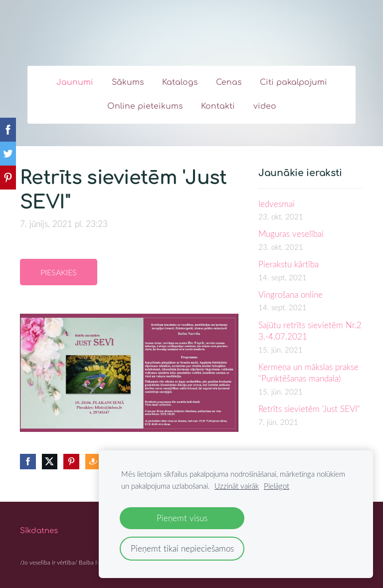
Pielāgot (277, 486)
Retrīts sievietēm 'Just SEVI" (309, 409)
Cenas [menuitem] (229, 82)
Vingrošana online (290, 294)
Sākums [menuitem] (128, 82)
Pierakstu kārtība (288, 264)
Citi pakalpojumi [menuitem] (293, 82)
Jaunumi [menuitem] (75, 82)
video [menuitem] (265, 106)
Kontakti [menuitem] (218, 106)
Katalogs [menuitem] (180, 82)
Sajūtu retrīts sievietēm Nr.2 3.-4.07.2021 (310, 331)
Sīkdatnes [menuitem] (39, 531)
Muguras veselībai (291, 234)
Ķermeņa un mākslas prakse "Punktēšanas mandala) (308, 373)
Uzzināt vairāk (237, 486)
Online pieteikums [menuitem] (145, 106)
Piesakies (59, 272)
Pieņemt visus (182, 518)
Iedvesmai (277, 204)
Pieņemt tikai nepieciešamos (182, 548)
